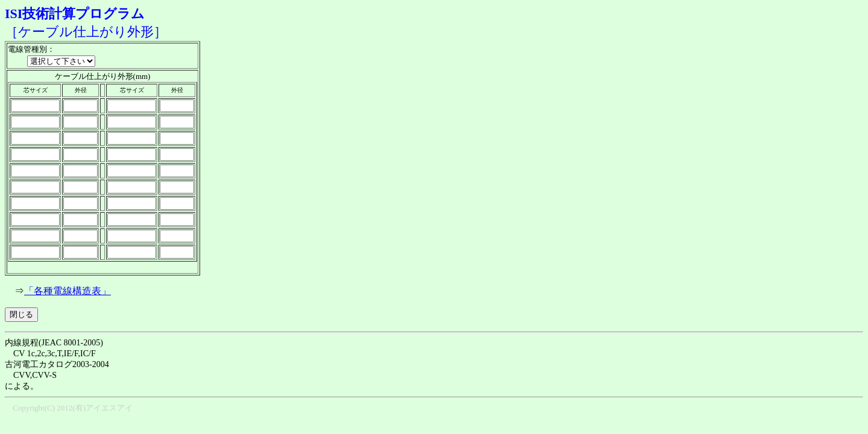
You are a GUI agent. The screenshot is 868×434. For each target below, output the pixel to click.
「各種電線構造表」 (68, 291)
